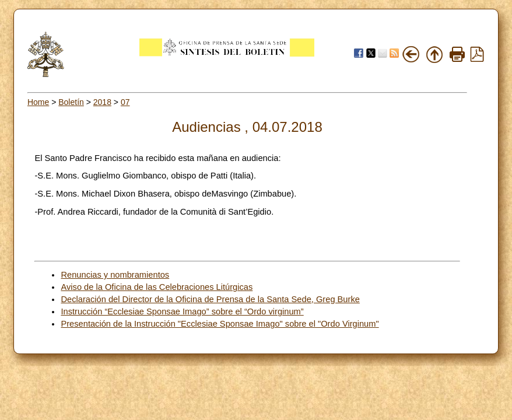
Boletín (71, 102)
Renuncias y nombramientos (115, 275)
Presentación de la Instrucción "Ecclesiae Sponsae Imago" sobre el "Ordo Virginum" (220, 324)
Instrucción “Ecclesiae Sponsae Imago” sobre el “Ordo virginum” (182, 311)
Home (38, 102)
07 (125, 102)
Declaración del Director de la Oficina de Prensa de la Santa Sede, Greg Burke (210, 299)
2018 (102, 102)
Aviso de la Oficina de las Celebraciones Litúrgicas (157, 287)
